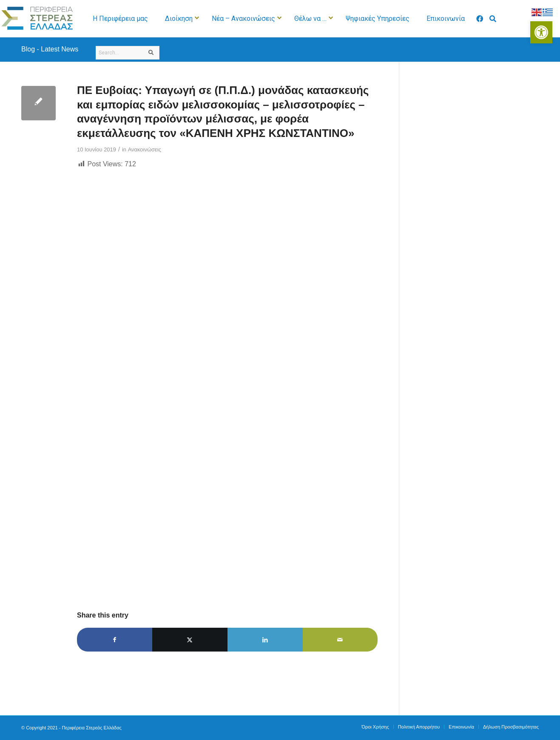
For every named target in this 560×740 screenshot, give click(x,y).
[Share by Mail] (340, 640)
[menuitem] (375, 727)
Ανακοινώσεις (145, 149)
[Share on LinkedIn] (265, 640)
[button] (541, 32)
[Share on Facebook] (115, 640)
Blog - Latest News (50, 49)
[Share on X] (190, 640)
